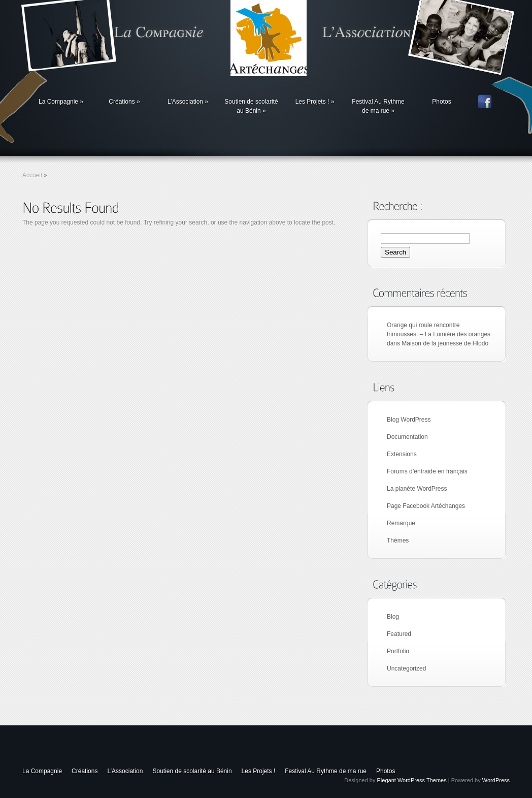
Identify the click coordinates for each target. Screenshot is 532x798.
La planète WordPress (417, 489)
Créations (124, 102)
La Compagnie (61, 102)
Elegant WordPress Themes (412, 780)
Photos (441, 102)
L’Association (188, 102)
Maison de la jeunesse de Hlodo (445, 343)
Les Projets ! (315, 102)
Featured (399, 634)
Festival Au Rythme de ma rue (378, 106)
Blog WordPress (409, 420)
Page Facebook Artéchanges (426, 506)
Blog (393, 617)
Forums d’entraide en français (427, 471)
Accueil (32, 175)
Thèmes (398, 540)
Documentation (407, 437)
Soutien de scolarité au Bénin (251, 106)
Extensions (402, 454)
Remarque (401, 523)
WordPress (496, 780)
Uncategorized (406, 668)
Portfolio (398, 651)
